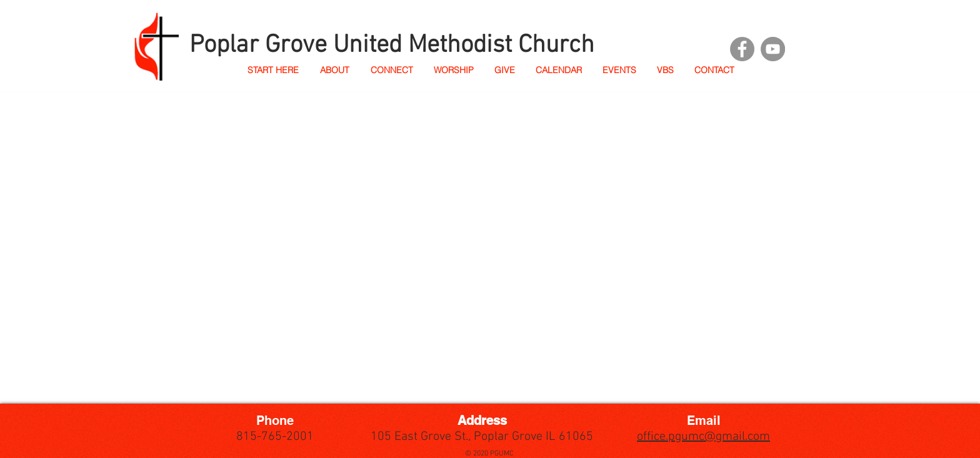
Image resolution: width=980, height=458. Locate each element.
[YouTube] (773, 49)
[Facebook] (742, 49)
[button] (334, 70)
